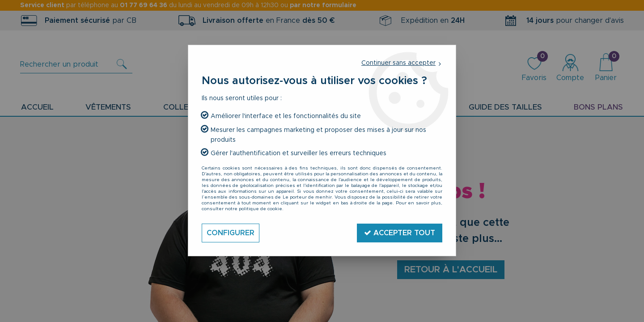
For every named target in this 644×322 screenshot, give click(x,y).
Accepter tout (400, 233)
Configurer (231, 233)
